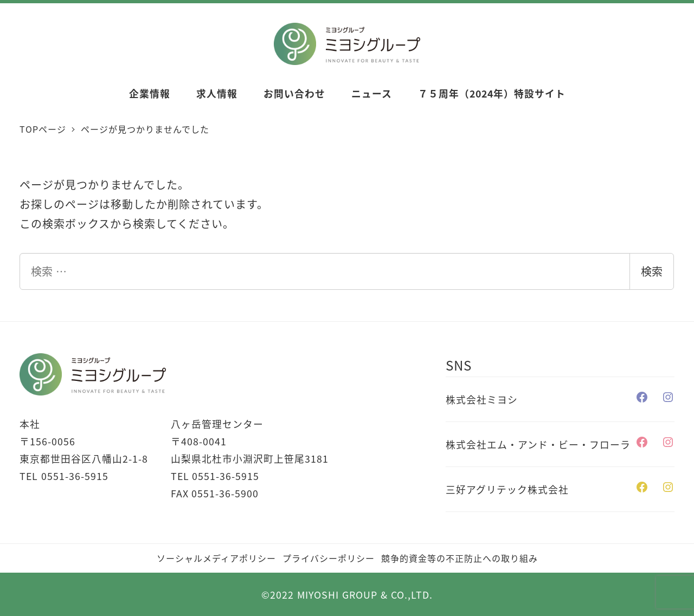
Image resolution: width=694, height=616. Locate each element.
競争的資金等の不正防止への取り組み (460, 558)
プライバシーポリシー (329, 558)
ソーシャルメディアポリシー (216, 558)
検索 (652, 271)
